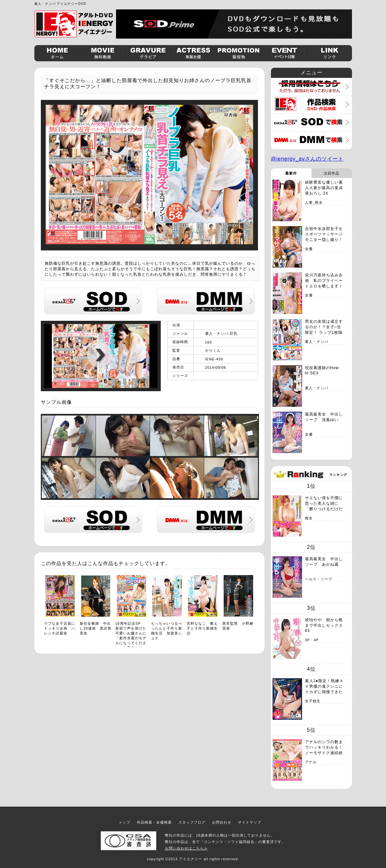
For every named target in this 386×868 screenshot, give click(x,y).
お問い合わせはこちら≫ (186, 848)
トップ (124, 822)
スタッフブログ (192, 822)
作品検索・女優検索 (154, 822)
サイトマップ (250, 822)
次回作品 (332, 173)
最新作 (291, 173)
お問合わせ (222, 822)
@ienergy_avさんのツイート (307, 159)
